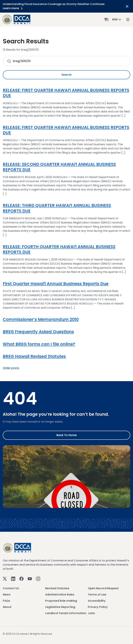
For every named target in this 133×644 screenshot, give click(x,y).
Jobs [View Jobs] (91, 613)
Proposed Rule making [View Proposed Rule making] (61, 601)
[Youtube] (30, 578)
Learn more (13, 8)
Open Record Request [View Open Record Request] (103, 588)
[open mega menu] (128, 19)
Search (66, 75)
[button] (113, 19)
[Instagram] (38, 578)
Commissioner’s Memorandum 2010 (41, 319)
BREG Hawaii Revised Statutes (34, 356)
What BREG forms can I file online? (39, 344)
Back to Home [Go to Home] (67, 435)
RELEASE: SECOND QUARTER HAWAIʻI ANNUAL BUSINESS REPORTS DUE (59, 167)
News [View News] (7, 595)
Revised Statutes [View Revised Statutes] (57, 588)
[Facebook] (21, 578)
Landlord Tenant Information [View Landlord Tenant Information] (66, 613)
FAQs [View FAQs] (6, 601)
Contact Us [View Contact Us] (11, 588)
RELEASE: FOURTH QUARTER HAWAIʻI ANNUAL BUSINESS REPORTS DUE (59, 249)
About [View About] (7, 607)
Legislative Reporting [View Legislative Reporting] (60, 607)
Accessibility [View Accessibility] (97, 601)
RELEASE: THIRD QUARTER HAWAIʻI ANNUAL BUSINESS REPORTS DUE (57, 208)
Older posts (11, 368)
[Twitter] (5, 578)
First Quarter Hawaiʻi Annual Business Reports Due (56, 284)
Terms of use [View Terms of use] (97, 595)
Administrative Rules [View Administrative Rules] (60, 595)
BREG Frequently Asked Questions (38, 332)
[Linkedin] (13, 578)
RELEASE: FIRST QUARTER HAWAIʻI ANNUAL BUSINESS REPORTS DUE (66, 93)
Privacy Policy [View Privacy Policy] (98, 607)
